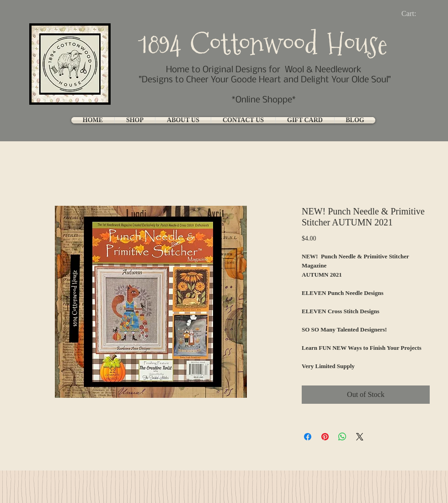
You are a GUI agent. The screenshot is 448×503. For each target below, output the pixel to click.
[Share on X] (360, 437)
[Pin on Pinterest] (325, 437)
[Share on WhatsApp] (342, 437)
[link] (416, 13)
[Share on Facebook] (308, 437)
